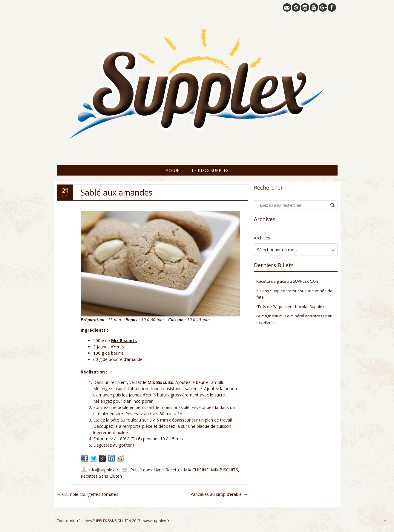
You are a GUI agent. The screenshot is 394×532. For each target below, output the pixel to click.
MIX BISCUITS (224, 470)
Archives (262, 238)
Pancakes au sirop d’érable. (219, 494)
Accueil (174, 170)
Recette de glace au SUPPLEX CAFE (287, 281)
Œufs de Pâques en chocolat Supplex (290, 307)
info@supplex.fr (103, 470)
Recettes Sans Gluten (101, 476)
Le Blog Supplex (210, 170)
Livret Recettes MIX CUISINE (181, 470)
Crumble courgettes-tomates (88, 494)
